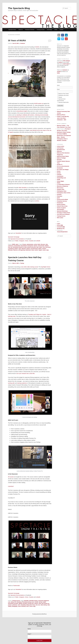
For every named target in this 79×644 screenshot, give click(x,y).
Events (59, 171)
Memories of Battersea (62, 186)
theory (34, 605)
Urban (33, 250)
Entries (60, 225)
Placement (60, 196)
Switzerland (28, 250)
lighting (21, 604)
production (15, 605)
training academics (22, 383)
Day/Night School (46, 267)
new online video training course (30, 267)
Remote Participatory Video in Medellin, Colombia (62, 139)
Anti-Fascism (60, 148)
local (44, 247)
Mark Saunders (23, 187)
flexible (37, 602)
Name (29, 629)
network (28, 249)
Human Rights (60, 181)
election (35, 246)
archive (37, 201)
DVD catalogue (67, 61)
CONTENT (11, 486)
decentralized (24, 246)
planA (17, 244)
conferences (11, 246)
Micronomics (60, 188)
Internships (50, 30)
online (40, 604)
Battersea (59, 151)
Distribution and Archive (64, 95)
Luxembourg (11, 249)
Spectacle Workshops (62, 211)
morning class (31, 604)
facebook (65, 70)
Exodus (59, 173)
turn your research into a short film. (26, 373)
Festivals (59, 175)
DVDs (56, 30)
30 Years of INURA (17, 40)
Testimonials (16, 586)
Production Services (30, 30)
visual (19, 606)
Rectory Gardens (61, 204)
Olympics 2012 (61, 189)
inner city (10, 247)
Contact (61, 30)
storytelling (23, 605)
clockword (23, 43)
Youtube (31, 241)
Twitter (17, 241)
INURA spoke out (39, 103)
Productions (60, 203)
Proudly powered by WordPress (39, 614)
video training (44, 605)
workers (36, 250)
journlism (16, 604)
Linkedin (38, 241)
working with (11, 383)
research (44, 249)
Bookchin (59, 160)
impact (44, 602)
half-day (41, 602)
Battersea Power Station (64, 94)
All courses (11, 477)
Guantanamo (60, 176)
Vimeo (27, 241)
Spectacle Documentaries (17, 239)
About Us (21, 30)
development (30, 246)
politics (40, 249)
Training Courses (41, 30)
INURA (37, 47)
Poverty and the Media (62, 199)
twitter (58, 73)
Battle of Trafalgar (61, 158)
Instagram (22, 241)
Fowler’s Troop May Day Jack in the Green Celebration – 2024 (63, 118)
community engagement (43, 601)
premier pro (47, 604)
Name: (58, 85)
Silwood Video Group (62, 206)
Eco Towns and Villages (63, 170)
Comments (61, 227)
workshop (23, 606)
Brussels (43, 244)
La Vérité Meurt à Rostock (63, 185)
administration (30, 244)
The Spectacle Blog (19, 8)
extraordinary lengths (22, 111)
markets (16, 249)
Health (59, 179)
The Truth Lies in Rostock (63, 214)
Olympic (60, 97)
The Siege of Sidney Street (63, 213)
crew (9, 602)
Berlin (39, 244)
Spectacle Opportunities (64, 102)
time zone (38, 605)
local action (48, 247)
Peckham (59, 194)
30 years (24, 244)
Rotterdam (10, 250)
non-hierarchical (34, 249)
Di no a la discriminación (63, 166)
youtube (59, 72)
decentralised (17, 246)
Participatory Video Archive (64, 193)
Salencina (15, 250)
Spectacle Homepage (14, 237)
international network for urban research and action (24, 247)
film (15, 602)
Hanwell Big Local (61, 178)
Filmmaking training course (28, 602)
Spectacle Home (12, 30)
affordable (26, 601)
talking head (29, 605)
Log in (59, 224)
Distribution (60, 168)
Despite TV (60, 165)
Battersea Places (61, 115)
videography (15, 606)
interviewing (11, 604)
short (19, 605)
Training (22, 263)
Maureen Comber (61, 126)
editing (12, 602)
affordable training (33, 601)
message (25, 604)
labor (38, 247)
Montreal (24, 249)
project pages (66, 64)
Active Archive (61, 146)
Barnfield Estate (61, 150)
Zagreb (40, 250)
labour (41, 247)
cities (47, 244)
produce (10, 605)
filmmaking (19, 602)
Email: (58, 89)
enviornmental (41, 246)
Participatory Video (62, 191)
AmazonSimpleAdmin (62, 232)
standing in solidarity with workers (25, 115)
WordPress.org (61, 228)
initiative (47, 246)
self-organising (22, 250)
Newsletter (18, 233)
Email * (29, 634)
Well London (60, 218)
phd (43, 604)
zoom (27, 606)
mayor (20, 249)
